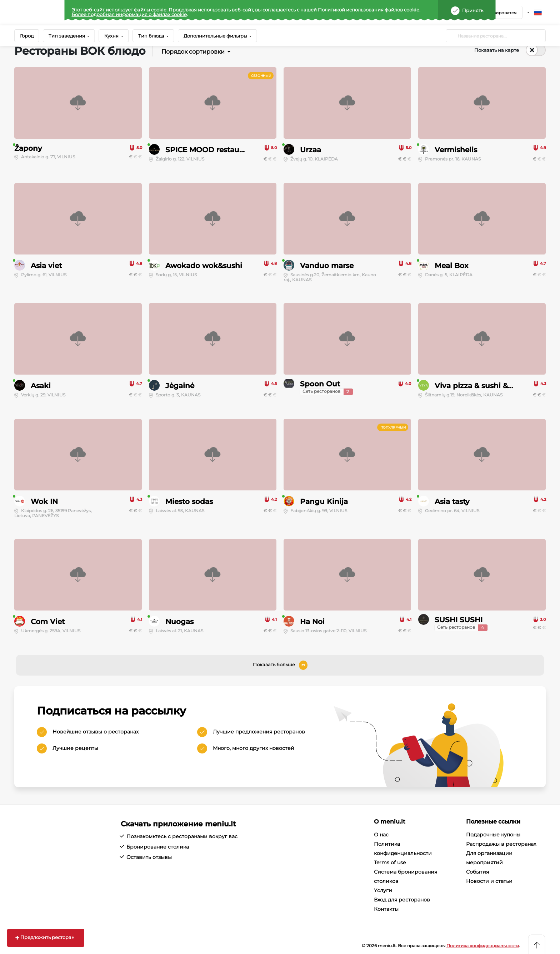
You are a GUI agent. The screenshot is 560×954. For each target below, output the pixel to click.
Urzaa (311, 150)
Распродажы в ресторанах (501, 844)
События (477, 872)
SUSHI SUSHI (459, 620)
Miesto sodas (189, 501)
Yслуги (383, 890)
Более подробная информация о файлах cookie (129, 14)
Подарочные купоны (493, 835)
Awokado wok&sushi (204, 266)
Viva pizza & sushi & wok (480, 386)
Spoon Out (320, 384)
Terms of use (390, 862)
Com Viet (48, 622)
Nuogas (179, 622)
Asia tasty (452, 501)
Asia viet (46, 266)
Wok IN (44, 501)
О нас (381, 835)
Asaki (41, 386)
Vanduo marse (327, 266)
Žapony (28, 148)
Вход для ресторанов (402, 900)
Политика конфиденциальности (483, 946)
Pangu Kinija (324, 501)
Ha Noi (312, 622)
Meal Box (451, 266)
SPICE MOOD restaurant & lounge (227, 150)
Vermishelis (456, 150)
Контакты (386, 909)
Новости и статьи (489, 881)
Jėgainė (180, 386)
